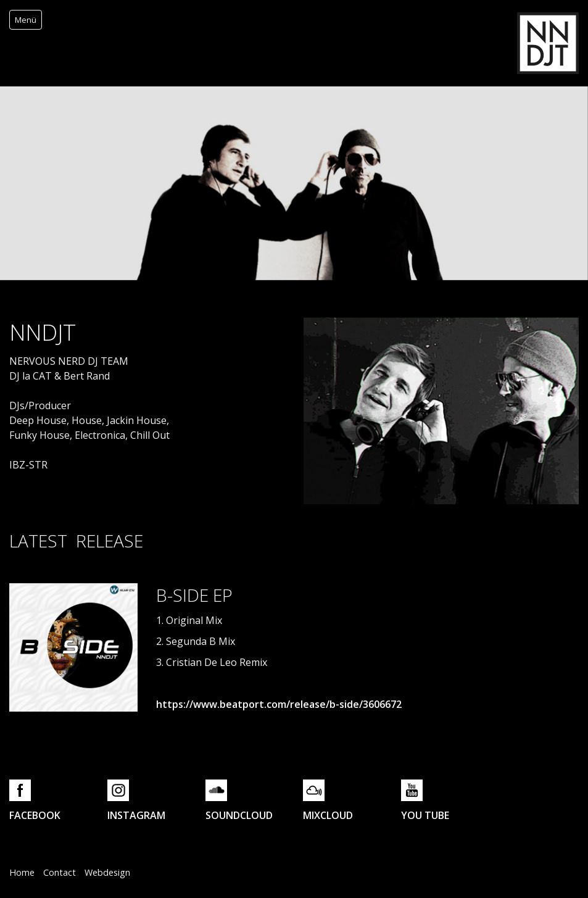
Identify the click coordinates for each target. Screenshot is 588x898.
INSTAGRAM (136, 815)
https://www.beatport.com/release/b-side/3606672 (279, 704)
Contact (60, 872)
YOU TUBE (425, 815)
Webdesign (107, 872)
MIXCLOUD (328, 815)
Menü (26, 20)
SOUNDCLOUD (239, 815)
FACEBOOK (35, 815)
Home (22, 872)
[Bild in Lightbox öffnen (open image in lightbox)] (73, 647)
